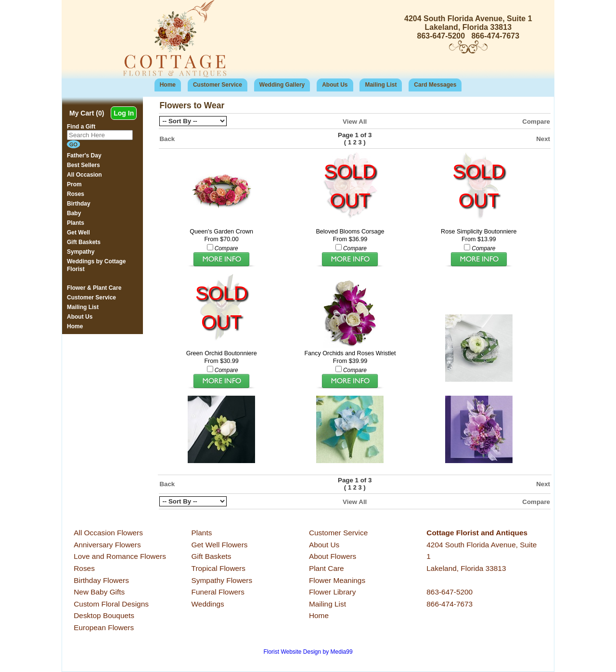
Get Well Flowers (220, 545)
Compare (536, 122)
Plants (202, 533)
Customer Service (218, 85)
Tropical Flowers (218, 568)
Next (543, 139)
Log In (124, 113)
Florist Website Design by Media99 (308, 652)
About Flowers (333, 556)
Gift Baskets (212, 556)
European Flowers (104, 627)
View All (355, 122)
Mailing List (381, 85)
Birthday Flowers (101, 580)
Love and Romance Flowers (120, 556)
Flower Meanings (337, 580)
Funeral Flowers (218, 592)
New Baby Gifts (99, 592)
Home (168, 85)
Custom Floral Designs (111, 604)
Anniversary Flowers (107, 545)
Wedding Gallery (282, 85)
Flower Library (333, 592)
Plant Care (327, 568)
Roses (84, 568)
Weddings (208, 604)
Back (167, 139)
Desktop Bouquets (104, 615)
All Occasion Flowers (108, 533)
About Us (335, 85)
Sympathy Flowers (222, 580)
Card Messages (435, 85)
